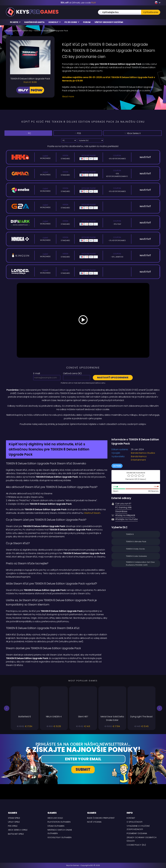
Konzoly (55, 22)
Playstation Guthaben (59, 822)
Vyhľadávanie (151, 12)
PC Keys (15, 22)
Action (117, 466)
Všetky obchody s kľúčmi (109, 22)
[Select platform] (69, 140)
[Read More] (109, 97)
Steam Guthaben (56, 826)
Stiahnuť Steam (92, 513)
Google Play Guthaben (59, 837)
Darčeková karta (34, 22)
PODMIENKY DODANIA (137, 833)
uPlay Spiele (14, 822)
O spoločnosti (134, 822)
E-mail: (37, 373)
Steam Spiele (14, 818)
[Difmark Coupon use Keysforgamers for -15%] (83, 432)
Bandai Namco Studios (143, 453)
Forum (87, 22)
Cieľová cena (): (72, 373)
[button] (7, 708)
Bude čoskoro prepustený (101, 818)
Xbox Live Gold (55, 818)
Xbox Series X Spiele (18, 830)
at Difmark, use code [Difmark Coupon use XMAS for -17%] (78, 3)
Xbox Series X (134, 133)
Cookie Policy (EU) (136, 845)
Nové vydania (94, 822)
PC (29, 133)
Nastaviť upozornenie (113, 377)
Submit (83, 769)
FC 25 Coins (72, 22)
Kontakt (131, 818)
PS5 (79, 133)
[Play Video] (83, 320)
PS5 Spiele (13, 826)
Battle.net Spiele (16, 834)
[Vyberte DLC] (91, 140)
